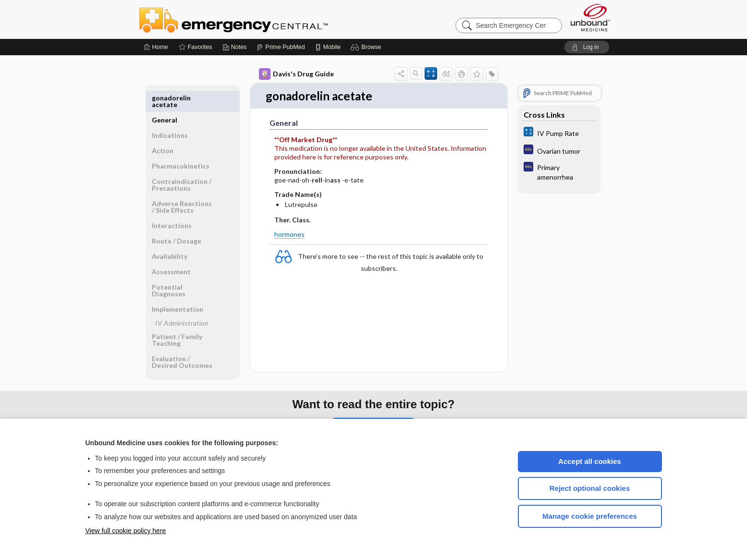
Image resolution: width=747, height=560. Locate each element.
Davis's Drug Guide (296, 74)
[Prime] (281, 47)
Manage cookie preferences (590, 516)
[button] (367, 47)
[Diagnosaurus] (559, 151)
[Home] (156, 47)
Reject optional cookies (590, 488)
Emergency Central (258, 19)
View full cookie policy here (126, 531)
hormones (289, 235)
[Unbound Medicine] (590, 18)
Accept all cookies (590, 461)
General (165, 98)
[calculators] (559, 133)
